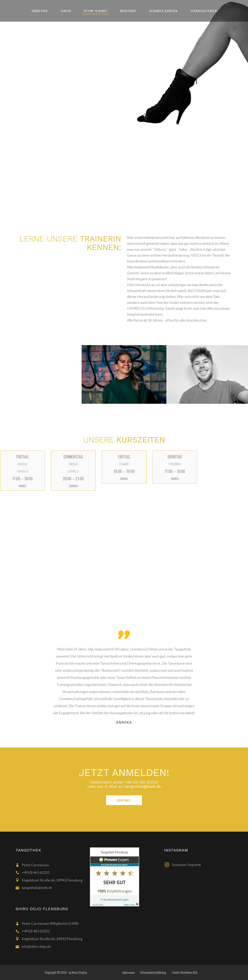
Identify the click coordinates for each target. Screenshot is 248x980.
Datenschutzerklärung (153, 972)
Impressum (128, 972)
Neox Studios (79, 972)
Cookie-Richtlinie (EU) (185, 972)
